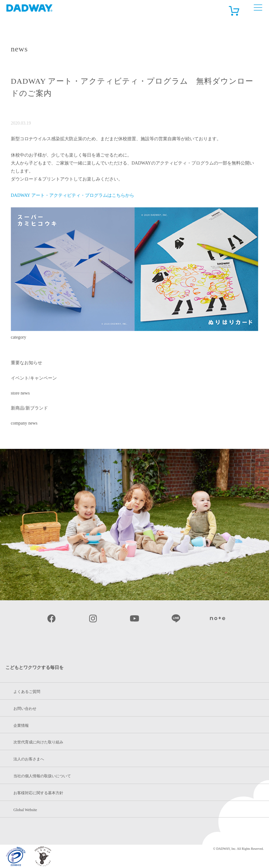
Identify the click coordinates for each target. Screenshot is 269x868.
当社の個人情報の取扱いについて (42, 776)
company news (24, 423)
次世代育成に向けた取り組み (38, 742)
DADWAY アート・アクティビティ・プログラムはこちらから (73, 195)
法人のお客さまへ (29, 759)
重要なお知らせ (27, 363)
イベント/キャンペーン (34, 378)
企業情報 (21, 726)
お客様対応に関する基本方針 (38, 793)
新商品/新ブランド (29, 408)
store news (20, 393)
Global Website (25, 810)
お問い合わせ (25, 709)
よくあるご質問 (27, 692)
